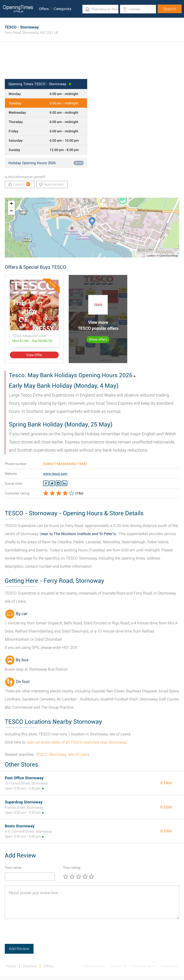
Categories (63, 9)
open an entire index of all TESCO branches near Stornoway (76, 742)
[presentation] (41, 935)
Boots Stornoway (20, 826)
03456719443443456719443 (65, 464)
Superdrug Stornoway (24, 802)
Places (11, 966)
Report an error (51, 185)
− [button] (11, 211)
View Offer (34, 355)
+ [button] (11, 204)
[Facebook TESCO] (46, 483)
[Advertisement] (92, 63)
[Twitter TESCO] (52, 483)
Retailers (30, 966)
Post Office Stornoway (24, 778)
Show (79, 163)
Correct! (19, 184)
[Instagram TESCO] (58, 483)
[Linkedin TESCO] (65, 483)
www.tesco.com (55, 474)
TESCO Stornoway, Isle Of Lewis (62, 754)
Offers (44, 9)
